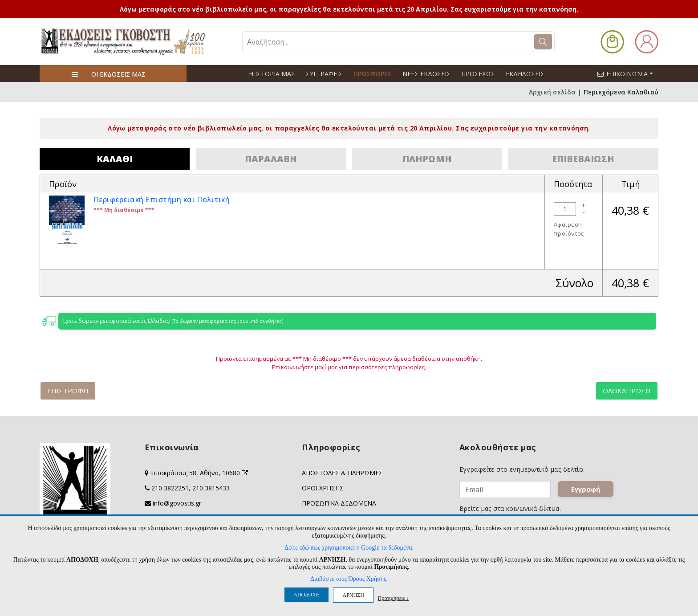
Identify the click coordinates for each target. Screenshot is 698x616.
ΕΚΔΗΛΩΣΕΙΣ (525, 74)
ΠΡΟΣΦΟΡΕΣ (373, 74)
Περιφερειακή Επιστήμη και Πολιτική (162, 200)
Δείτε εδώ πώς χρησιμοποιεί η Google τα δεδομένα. (349, 548)
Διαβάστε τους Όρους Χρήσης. (349, 579)
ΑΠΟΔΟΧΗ (306, 595)
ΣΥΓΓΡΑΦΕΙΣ (324, 74)
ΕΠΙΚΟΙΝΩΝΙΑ (629, 73)
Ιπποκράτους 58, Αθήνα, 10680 (199, 473)
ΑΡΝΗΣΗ (353, 595)
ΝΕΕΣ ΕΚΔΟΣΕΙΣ (426, 74)
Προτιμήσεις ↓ (394, 598)
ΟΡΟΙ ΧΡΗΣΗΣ (323, 488)
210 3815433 (211, 488)
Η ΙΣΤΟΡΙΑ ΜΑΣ (272, 74)
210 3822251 (170, 488)
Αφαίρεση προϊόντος (569, 229)
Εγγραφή (586, 489)
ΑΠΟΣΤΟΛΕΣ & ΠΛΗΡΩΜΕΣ (342, 473)
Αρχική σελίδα (552, 92)
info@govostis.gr (177, 503)
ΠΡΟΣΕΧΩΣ (478, 74)
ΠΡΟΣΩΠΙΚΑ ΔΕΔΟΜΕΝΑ (339, 503)
